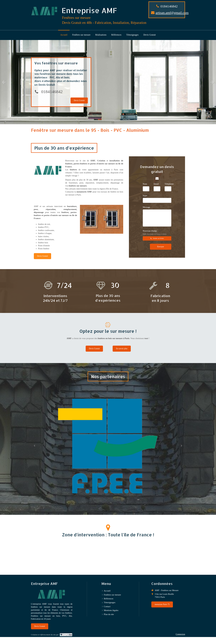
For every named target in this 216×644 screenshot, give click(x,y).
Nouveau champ (155, 232)
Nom (145, 184)
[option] (108, 82)
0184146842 (169, 6)
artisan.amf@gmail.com (172, 13)
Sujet (145, 196)
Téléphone (169, 184)
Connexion (180, 634)
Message (147, 207)
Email (156, 184)
